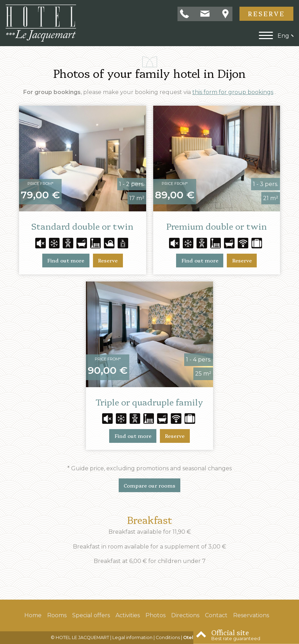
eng (283, 36)
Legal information (132, 637)
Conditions (168, 637)
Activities (128, 615)
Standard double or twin (82, 226)
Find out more (66, 260)
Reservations (251, 615)
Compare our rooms (149, 485)
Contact (216, 615)
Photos (155, 615)
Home (33, 615)
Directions (185, 615)
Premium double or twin (217, 226)
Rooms (57, 615)
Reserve (266, 14)
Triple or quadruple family (149, 402)
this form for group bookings (233, 92)
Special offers (91, 615)
